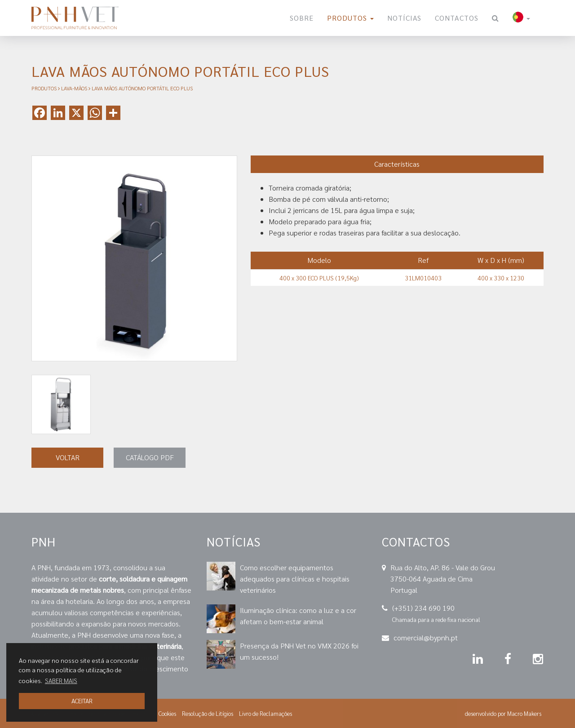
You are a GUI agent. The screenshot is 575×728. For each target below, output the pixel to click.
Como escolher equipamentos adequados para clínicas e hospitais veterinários (295, 579)
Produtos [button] (350, 18)
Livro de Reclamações (265, 713)
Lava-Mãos (74, 88)
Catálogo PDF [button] (150, 457)
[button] (521, 18)
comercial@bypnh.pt (426, 637)
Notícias (404, 18)
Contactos (457, 18)
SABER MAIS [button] (61, 680)
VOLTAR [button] (68, 457)
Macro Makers (524, 713)
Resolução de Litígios (208, 713)
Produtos (44, 88)
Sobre (302, 18)
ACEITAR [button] (82, 701)
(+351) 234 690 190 (423, 608)
